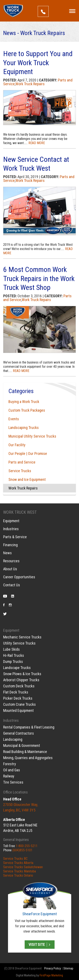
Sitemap (68, 968)
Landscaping (13, 739)
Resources (11, 561)
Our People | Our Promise (28, 454)
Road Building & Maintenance (25, 752)
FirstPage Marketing (51, 975)
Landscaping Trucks (24, 428)
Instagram (10, 606)
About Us (10, 569)
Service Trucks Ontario (18, 875)
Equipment (11, 521)
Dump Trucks (13, 662)
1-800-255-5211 (27, 846)
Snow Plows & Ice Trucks (22, 674)
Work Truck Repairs (30, 84)
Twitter (5, 614)
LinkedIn (13, 597)
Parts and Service (22, 462)
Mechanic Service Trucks (22, 637)
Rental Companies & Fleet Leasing (29, 727)
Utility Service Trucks (19, 643)
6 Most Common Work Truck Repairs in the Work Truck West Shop (39, 278)
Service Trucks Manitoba (19, 871)
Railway (9, 776)
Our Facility (17, 445)
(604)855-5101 (22, 850)
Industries (11, 529)
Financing (10, 545)
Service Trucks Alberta (18, 863)
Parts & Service (15, 537)
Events (14, 419)
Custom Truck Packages (27, 410)
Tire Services (13, 782)
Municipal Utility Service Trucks (32, 436)
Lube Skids (11, 649)
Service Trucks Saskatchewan (23, 867)
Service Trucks (20, 471)
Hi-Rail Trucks (14, 655)
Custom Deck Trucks (19, 686)
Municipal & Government (22, 745)
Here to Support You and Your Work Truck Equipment (38, 63)
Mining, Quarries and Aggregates (28, 758)
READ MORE (37, 143)
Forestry (10, 764)
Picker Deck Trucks (18, 698)
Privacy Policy (53, 968)
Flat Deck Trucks (16, 692)
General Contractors (19, 733)
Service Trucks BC (15, 859)
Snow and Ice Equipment (27, 479)
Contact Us (12, 585)
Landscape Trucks (17, 668)
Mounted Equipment (18, 710)
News (7, 553)
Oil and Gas (12, 770)
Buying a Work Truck (24, 402)
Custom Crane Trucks (19, 704)
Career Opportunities (19, 577)
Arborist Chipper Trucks (21, 680)
